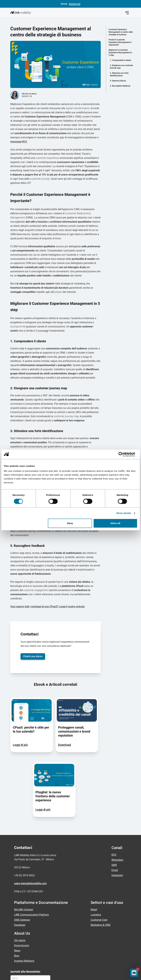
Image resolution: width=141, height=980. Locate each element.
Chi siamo (20, 893)
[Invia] (57, 940)
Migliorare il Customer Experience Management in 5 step (120, 53)
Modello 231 (125, 975)
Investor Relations (24, 914)
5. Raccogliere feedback (120, 86)
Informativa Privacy (20, 975)
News (17, 903)
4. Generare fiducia (118, 81)
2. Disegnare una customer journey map (121, 67)
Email (115, 823)
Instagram (117, 828)
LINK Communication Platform (32, 867)
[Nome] (30, 931)
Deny (70, 523)
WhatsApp (117, 813)
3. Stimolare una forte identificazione (119, 74)
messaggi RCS (19, 94)
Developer (20, 878)
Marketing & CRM (100, 878)
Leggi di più (20, 698)
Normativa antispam (77, 975)
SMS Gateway (22, 873)
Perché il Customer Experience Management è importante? (120, 42)
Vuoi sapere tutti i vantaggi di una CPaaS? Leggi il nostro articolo (47, 559)
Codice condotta (103, 975)
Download (64, 698)
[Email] (30, 940)
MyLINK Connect (24, 862)
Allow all (115, 523)
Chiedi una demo (33, 609)
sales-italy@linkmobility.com (30, 836)
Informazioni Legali (48, 975)
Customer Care (99, 873)
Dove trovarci (22, 898)
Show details (124, 513)
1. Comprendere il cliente (120, 60)
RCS (114, 807)
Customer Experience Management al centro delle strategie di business (121, 32)
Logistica (96, 867)
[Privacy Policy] (12, 947)
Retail (94, 862)
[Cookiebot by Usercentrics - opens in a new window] (123, 454)
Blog (17, 908)
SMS (114, 818)
